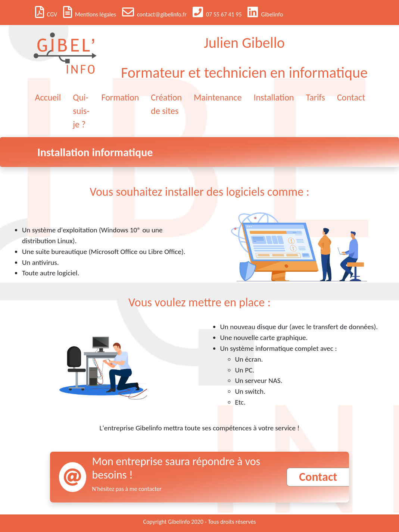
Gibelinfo (265, 12)
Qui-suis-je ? (81, 111)
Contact (351, 97)
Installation (274, 97)
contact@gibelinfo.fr (154, 12)
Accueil (48, 97)
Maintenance (218, 97)
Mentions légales (90, 12)
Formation (120, 97)
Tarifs (315, 97)
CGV (46, 12)
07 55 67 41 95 (217, 12)
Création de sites (166, 104)
